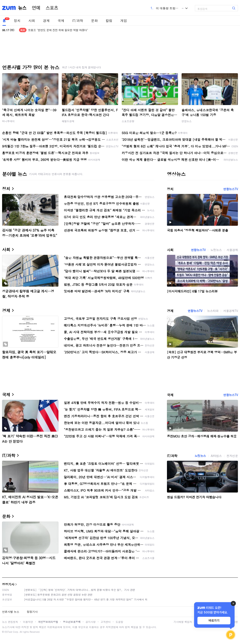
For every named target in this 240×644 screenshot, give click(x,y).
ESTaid (8, 632)
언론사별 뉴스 (11, 612)
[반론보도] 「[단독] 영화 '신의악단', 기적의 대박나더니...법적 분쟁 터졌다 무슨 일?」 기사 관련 (80, 590)
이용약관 (28, 622)
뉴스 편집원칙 (10, 622)
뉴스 (22, 8)
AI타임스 (216, 456)
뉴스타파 (213, 311)
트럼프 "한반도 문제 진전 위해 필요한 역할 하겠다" (58, 30)
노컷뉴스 (216, 250)
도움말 (119, 622)
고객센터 (106, 622)
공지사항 (91, 622)
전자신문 (232, 456)
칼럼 (109, 21)
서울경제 (232, 250)
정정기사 (8, 584)
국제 (61, 21)
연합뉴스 (187, 121)
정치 (17, 21)
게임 (124, 21)
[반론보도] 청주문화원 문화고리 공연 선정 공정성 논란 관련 (58, 595)
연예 (36, 8)
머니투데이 (8, 121)
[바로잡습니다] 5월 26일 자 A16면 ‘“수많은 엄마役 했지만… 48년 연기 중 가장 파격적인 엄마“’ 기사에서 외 (86, 599)
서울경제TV (231, 311)
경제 (46, 21)
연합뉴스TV (231, 189)
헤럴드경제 (68, 121)
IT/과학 (78, 21)
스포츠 (52, 8)
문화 (94, 21)
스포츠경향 (128, 121)
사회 (32, 21)
